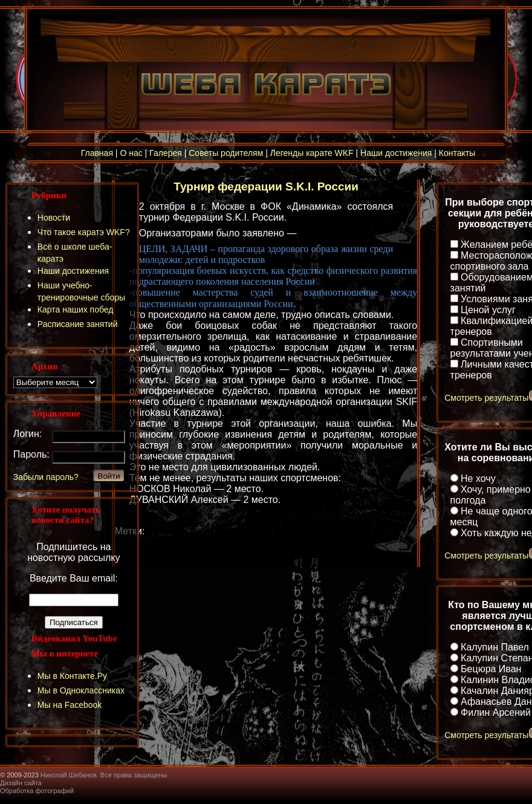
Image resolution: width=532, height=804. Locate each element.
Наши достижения (396, 153)
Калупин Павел (495, 647)
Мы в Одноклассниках (81, 690)
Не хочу (478, 478)
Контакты (457, 153)
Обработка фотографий (37, 791)
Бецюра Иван (491, 669)
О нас (131, 153)
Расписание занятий (78, 324)
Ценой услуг (488, 310)
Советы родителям (226, 153)
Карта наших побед (76, 310)
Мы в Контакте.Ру (72, 676)
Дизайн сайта (21, 783)
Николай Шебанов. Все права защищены (104, 775)
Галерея (166, 153)
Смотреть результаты (486, 398)
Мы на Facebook (70, 705)
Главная (97, 153)
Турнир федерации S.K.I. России (266, 186)
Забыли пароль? (46, 477)
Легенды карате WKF (312, 153)
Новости (54, 218)
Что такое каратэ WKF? (84, 232)
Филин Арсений (496, 712)
